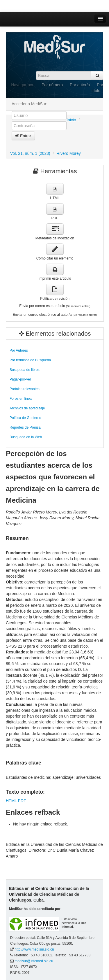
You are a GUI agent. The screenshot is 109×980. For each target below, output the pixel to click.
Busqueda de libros (25, 370)
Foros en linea (21, 399)
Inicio (71, 120)
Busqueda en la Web (26, 437)
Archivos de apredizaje (27, 408)
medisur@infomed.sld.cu (34, 961)
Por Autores (19, 350)
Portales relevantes (25, 389)
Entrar (23, 136)
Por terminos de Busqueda (30, 360)
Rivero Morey (68, 153)
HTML (11, 801)
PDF (22, 801)
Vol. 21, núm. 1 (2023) (30, 153)
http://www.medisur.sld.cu (34, 949)
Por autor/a (80, 85)
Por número (52, 85)
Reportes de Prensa (25, 427)
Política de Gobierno (25, 418)
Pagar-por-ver (20, 379)
